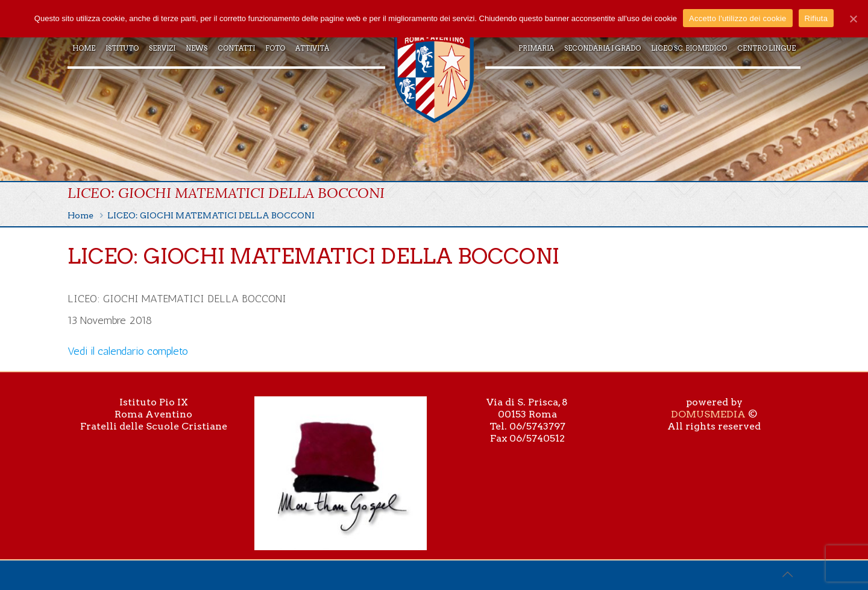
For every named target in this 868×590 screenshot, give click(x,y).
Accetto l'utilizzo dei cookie (737, 18)
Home (80, 215)
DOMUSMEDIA (708, 414)
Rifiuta (816, 18)
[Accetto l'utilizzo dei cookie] (853, 19)
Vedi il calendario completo (128, 351)
